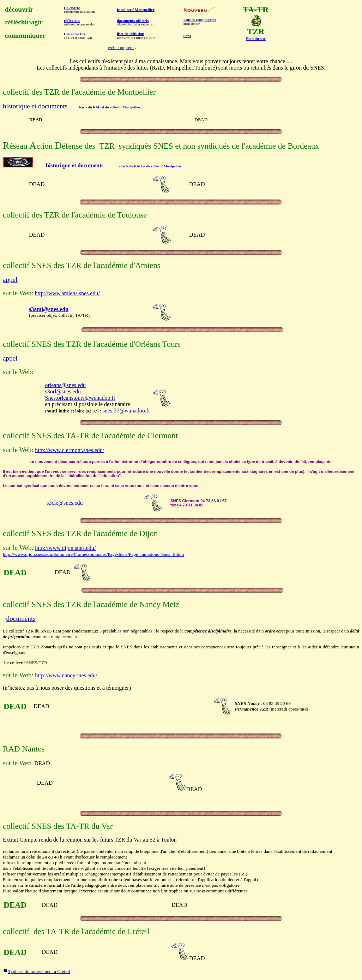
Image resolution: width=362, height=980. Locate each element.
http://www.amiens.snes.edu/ (67, 293)
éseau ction (32, 146)
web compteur (121, 47)
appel (10, 280)
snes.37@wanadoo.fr (126, 411)
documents (21, 619)
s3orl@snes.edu (63, 391)
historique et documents (35, 106)
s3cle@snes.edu (65, 503)
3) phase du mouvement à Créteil (39, 971)
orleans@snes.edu (65, 385)
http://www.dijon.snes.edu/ (65, 548)
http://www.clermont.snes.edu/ (70, 450)
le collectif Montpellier (136, 10)
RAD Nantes (24, 749)
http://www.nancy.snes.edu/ (66, 675)
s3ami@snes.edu (49, 309)
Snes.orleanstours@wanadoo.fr (80, 398)
